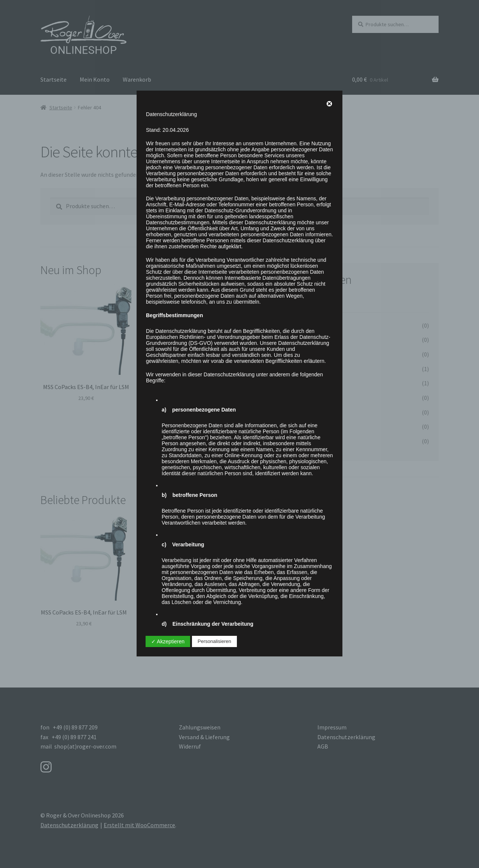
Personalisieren (214, 641)
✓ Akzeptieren (168, 641)
